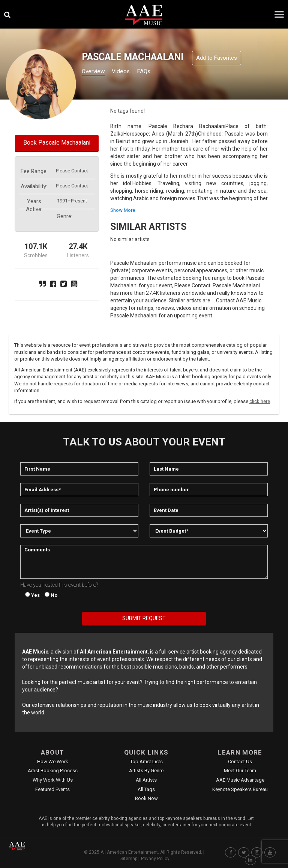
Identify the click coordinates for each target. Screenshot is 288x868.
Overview (96, 72)
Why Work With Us (53, 780)
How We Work (53, 762)
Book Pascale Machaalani (57, 143)
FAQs (155, 72)
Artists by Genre (146, 771)
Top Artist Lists (146, 762)
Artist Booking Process (53, 771)
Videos (128, 72)
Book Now (146, 798)
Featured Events (52, 789)
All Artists (146, 780)
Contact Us (240, 762)
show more (123, 210)
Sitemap (129, 859)
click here (260, 401)
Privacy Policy (155, 859)
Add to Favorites (217, 58)
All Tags (146, 789)
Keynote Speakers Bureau (240, 789)
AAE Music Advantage (240, 780)
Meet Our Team (240, 771)
